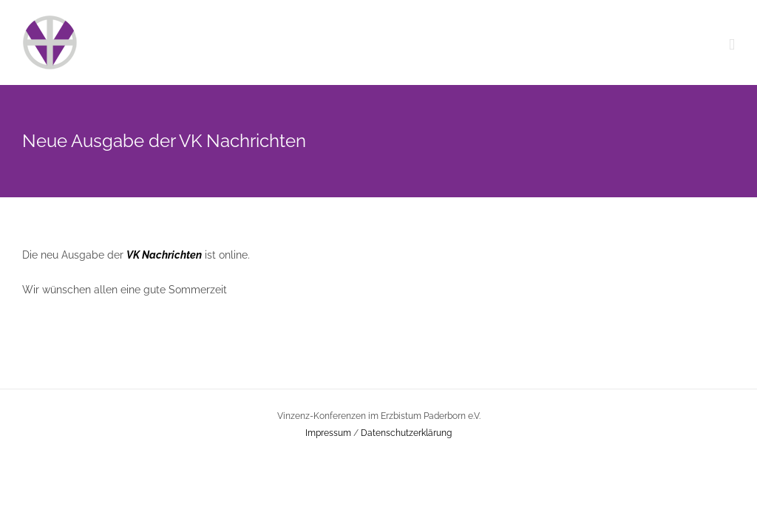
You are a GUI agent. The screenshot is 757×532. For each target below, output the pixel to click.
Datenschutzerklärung (406, 433)
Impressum (328, 433)
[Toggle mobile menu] (732, 45)
